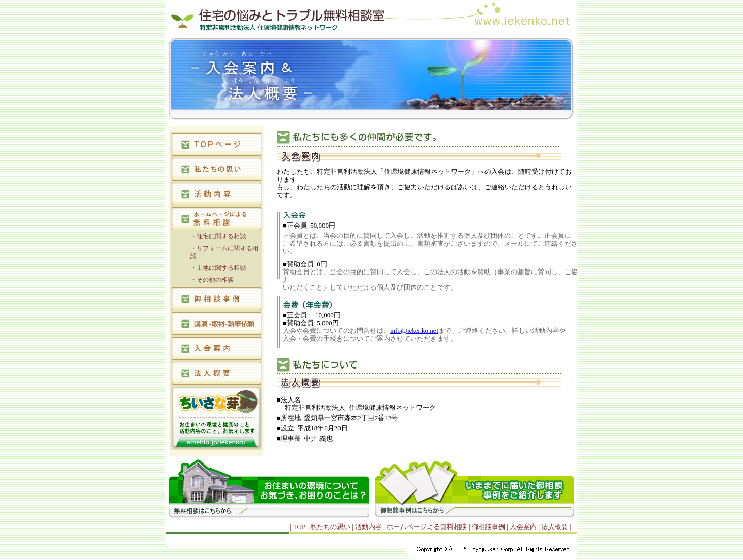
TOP (300, 527)
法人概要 (555, 527)
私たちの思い (331, 527)
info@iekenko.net (414, 331)
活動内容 (369, 527)
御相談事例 (489, 527)
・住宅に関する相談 (218, 236)
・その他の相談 (212, 280)
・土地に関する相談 (218, 268)
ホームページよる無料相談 (427, 527)
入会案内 (524, 527)
